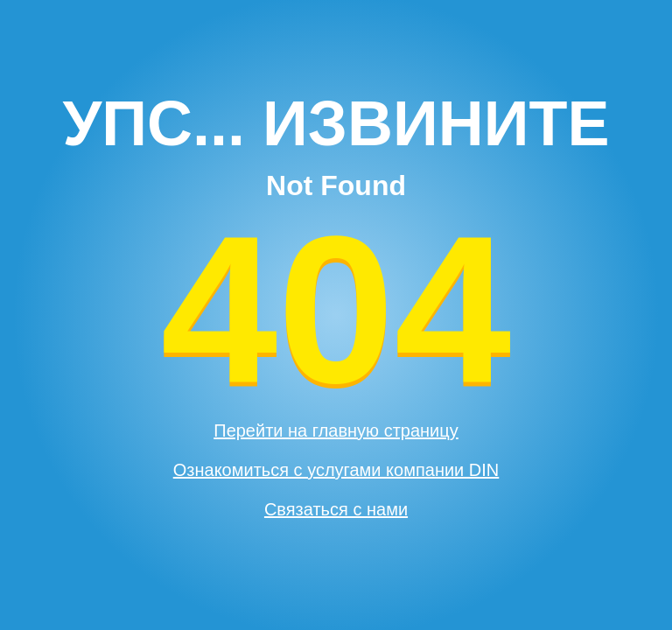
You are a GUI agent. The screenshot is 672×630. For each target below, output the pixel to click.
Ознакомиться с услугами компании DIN (336, 470)
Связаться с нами (336, 509)
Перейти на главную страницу (336, 430)
